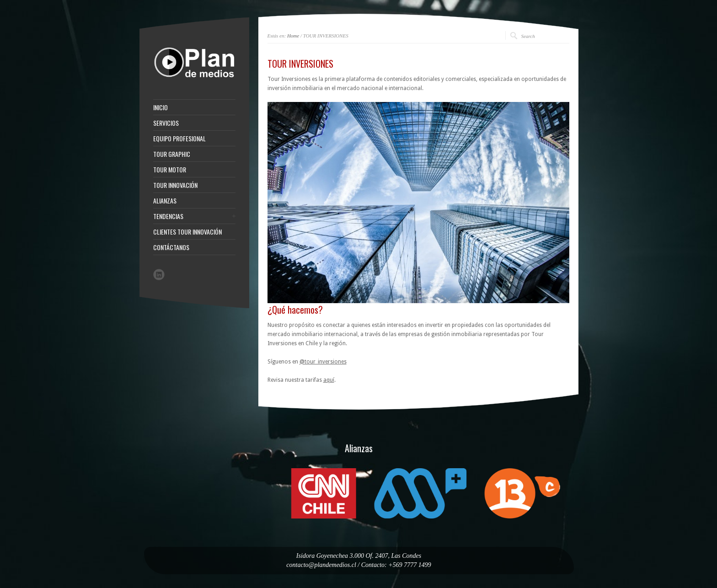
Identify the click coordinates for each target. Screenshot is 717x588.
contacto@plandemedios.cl (321, 565)
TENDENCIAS (168, 216)
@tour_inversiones (323, 362)
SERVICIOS (166, 123)
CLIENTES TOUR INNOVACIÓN (187, 232)
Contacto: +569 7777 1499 (396, 565)
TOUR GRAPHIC (172, 154)
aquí (329, 380)
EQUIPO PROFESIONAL (179, 139)
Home (293, 36)
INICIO (161, 107)
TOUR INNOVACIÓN (175, 185)
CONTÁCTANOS (171, 247)
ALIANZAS (165, 201)
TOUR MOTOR (170, 170)
